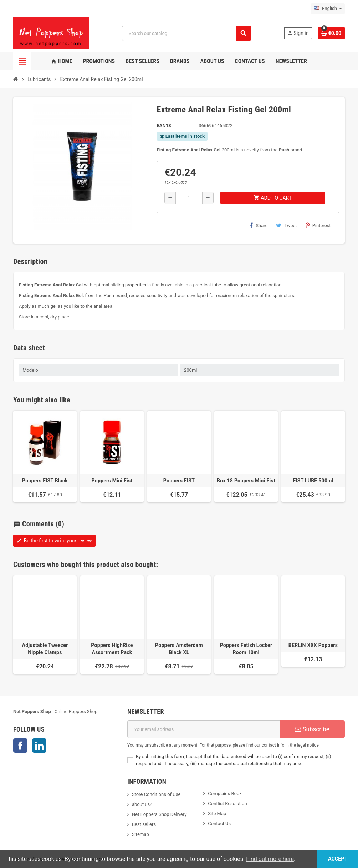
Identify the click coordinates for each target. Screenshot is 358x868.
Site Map (217, 814)
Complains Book (225, 794)
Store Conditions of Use (156, 794)
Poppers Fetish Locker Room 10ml (246, 649)
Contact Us (219, 824)
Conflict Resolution (227, 804)
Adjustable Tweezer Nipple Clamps (45, 649)
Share (259, 225)
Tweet (286, 225)
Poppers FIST (179, 481)
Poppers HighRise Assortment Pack (112, 649)
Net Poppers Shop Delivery (159, 814)
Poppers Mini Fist (112, 481)
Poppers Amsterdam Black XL (179, 649)
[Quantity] (189, 198)
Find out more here (270, 859)
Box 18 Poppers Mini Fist (246, 481)
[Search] (186, 33)
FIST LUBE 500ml (313, 481)
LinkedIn (39, 746)
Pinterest (318, 225)
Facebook (20, 746)
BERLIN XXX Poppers (313, 645)
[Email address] (203, 729)
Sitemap (140, 834)
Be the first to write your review (54, 541)
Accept (337, 859)
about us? (142, 804)
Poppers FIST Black (45, 481)
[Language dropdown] (328, 9)
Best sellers (144, 824)
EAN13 (164, 126)
